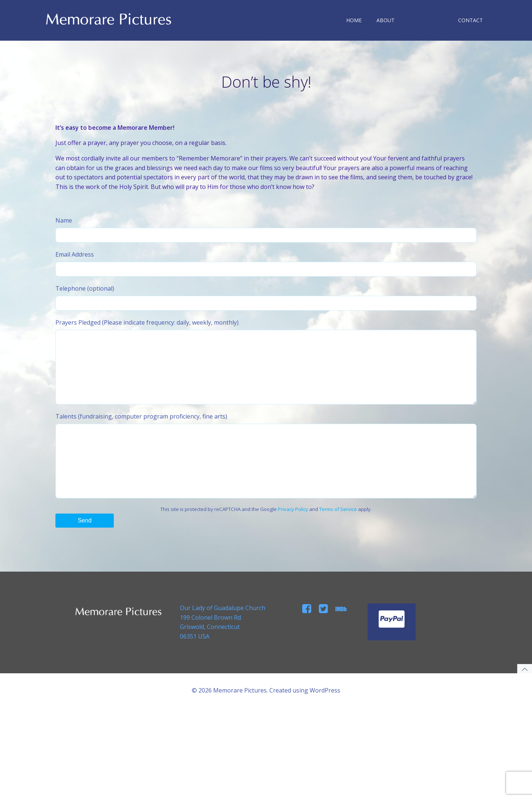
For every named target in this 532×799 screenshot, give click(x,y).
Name (266, 247)
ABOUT (389, 20)
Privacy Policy (293, 556)
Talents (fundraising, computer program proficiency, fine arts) (266, 495)
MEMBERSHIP (430, 20)
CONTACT (474, 20)
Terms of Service (338, 556)
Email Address (266, 281)
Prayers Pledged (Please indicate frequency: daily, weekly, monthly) (266, 386)
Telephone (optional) (266, 315)
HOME (357, 20)
